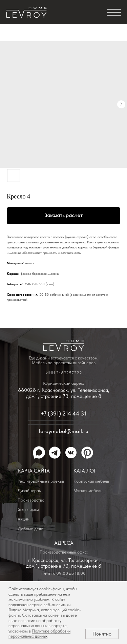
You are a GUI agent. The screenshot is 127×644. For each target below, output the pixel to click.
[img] (26, 12)
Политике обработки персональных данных (39, 634)
